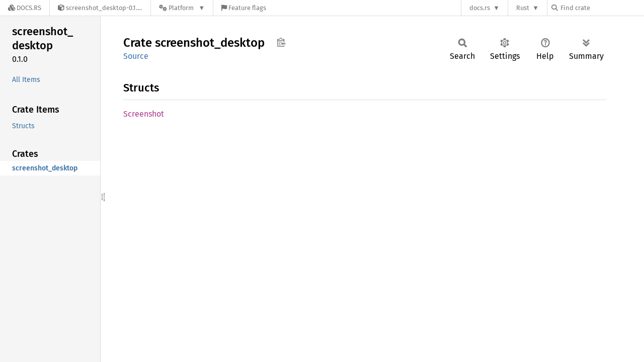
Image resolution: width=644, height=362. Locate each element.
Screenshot (144, 114)
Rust (523, 8)
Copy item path (281, 42)
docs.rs (480, 8)
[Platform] (182, 8)
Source (136, 56)
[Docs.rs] (25, 8)
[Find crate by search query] (602, 8)
